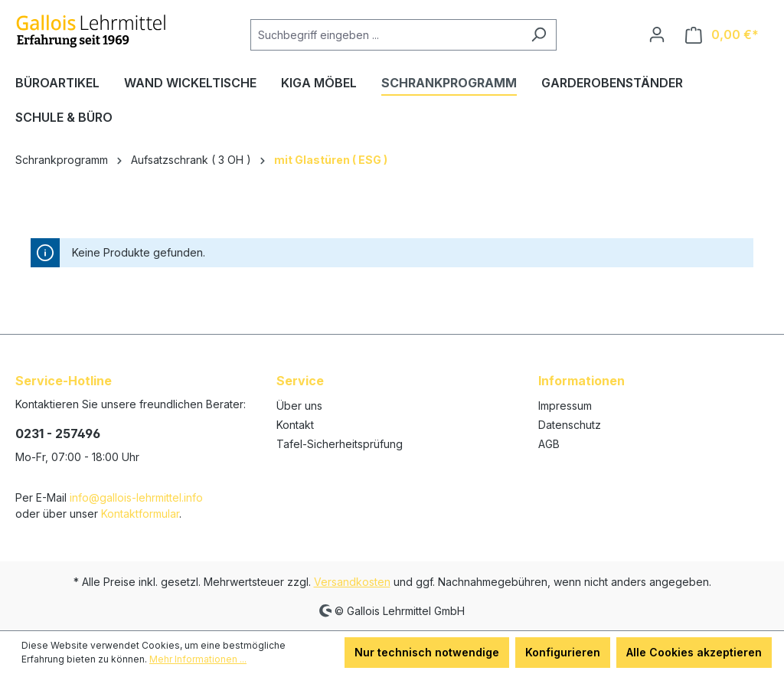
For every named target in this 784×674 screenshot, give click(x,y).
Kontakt (295, 425)
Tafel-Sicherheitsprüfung (340, 444)
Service (300, 381)
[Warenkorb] (722, 35)
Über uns (299, 406)
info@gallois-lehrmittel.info (136, 497)
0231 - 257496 (58, 434)
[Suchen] (539, 35)
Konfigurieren (563, 652)
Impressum (565, 406)
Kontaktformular (140, 514)
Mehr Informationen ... (198, 659)
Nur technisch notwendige (427, 652)
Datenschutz (570, 425)
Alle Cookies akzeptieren (694, 652)
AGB (549, 444)
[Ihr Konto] (657, 34)
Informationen (581, 381)
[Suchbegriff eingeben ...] (386, 35)
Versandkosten (352, 582)
